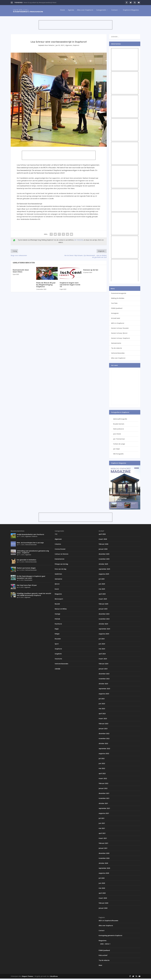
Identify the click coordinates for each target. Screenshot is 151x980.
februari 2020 (103, 904)
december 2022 (104, 735)
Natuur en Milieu (61, 610)
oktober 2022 (103, 745)
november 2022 (104, 740)
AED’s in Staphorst (118, 325)
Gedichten (58, 575)
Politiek (57, 620)
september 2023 (104, 690)
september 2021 (104, 810)
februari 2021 (103, 845)
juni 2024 (102, 645)
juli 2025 (102, 580)
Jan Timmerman (119, 440)
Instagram (115, 315)
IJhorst (57, 585)
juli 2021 (102, 820)
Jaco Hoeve (117, 435)
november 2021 (104, 800)
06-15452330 (79, 241)
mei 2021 (102, 830)
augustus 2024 (104, 635)
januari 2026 (103, 550)
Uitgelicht (58, 655)
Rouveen (58, 640)
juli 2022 (102, 760)
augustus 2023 (104, 695)
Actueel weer (116, 320)
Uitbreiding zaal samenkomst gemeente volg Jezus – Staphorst (33, 553)
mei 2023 (102, 710)
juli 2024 (102, 640)
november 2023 (104, 680)
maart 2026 (103, 540)
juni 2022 (102, 765)
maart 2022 (103, 780)
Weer (100, 967)
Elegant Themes (28, 978)
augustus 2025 (104, 575)
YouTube (114, 305)
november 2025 (104, 560)
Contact (115, 12)
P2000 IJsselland (117, 310)
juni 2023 (102, 705)
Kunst (57, 590)
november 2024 (104, 620)
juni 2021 (102, 825)
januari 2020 (103, 909)
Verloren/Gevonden (118, 354)
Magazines (103, 942)
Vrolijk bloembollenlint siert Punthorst (30, 536)
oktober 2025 (103, 565)
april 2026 (102, 535)
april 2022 (102, 775)
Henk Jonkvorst (119, 430)
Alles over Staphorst (85, 12)
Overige (57, 615)
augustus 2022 (104, 755)
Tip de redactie (116, 349)
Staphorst (76, 47)
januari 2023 (103, 730)
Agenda (71, 12)
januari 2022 (103, 790)
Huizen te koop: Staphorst (120, 340)
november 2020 (104, 860)
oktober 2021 (103, 805)
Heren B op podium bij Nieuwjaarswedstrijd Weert (40, 2)
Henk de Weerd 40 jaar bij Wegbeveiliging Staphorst (46, 286)
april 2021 (102, 835)
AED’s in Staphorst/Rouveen (108, 922)
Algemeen (69, 47)
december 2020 (104, 855)
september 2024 (104, 630)
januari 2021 (103, 850)
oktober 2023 (103, 685)
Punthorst (34, 538)
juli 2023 (102, 700)
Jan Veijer (116, 450)
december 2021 (104, 795)
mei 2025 (102, 590)
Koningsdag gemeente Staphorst (110, 937)
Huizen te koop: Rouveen (120, 330)
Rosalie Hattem (119, 425)
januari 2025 (103, 610)
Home (63, 12)
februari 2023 (103, 725)
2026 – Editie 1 (105, 945)
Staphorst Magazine (131, 12)
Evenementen (28, 582)
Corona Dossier (60, 550)
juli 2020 (102, 879)
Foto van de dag (60, 570)
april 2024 (102, 655)
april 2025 (102, 595)
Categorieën (101, 12)
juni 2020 (102, 885)
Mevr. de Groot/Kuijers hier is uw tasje (30, 544)
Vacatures (58, 660)
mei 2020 (102, 890)
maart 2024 (103, 660)
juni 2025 (102, 585)
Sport (57, 645)
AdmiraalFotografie (120, 420)
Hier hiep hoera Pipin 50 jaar (27, 587)
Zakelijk (57, 670)
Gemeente (58, 580)
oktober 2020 (103, 865)
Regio (57, 630)
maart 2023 (103, 720)
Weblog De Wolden (118, 300)
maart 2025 (103, 600)
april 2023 (102, 715)
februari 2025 (103, 605)
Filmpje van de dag (61, 565)
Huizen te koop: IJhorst (119, 334)
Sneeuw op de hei (91, 271)
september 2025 (104, 570)
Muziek (57, 605)
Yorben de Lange (119, 445)
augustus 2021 (104, 815)
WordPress (54, 978)
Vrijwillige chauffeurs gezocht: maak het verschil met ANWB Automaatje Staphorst (34, 596)
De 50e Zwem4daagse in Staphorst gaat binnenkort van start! (31, 579)
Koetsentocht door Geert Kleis (21, 272)
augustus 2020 (104, 875)
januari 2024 (103, 670)
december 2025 (104, 555)
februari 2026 (103, 545)
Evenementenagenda (119, 295)
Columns (58, 545)
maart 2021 (103, 840)
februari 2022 (103, 785)
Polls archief (103, 957)
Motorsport (59, 600)
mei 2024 (102, 650)
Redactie (51, 47)
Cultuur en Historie (61, 555)
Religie (57, 635)
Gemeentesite (116, 345)
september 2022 (104, 750)
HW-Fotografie (118, 455)
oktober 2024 (103, 625)
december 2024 (104, 615)
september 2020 (104, 870)
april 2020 (102, 894)
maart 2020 (103, 899)
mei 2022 (102, 770)
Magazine (58, 595)
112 (56, 535)
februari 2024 (103, 665)
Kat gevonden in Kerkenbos (26, 561)
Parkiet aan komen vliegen (26, 569)
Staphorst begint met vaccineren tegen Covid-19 (70, 286)
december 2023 (104, 675)
